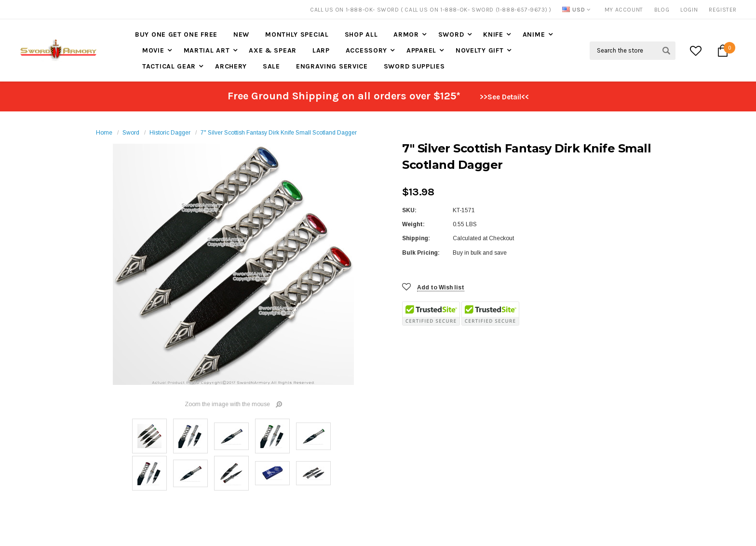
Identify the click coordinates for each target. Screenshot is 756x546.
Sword (451, 34)
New (241, 34)
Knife (493, 34)
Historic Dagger (170, 133)
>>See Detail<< (504, 97)
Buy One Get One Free (176, 34)
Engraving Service (332, 66)
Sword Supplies (414, 66)
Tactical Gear (169, 66)
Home (104, 133)
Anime (534, 34)
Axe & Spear (273, 50)
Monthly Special (297, 34)
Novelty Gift (479, 50)
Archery (231, 66)
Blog (662, 10)
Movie (153, 50)
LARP (321, 50)
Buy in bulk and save (480, 253)
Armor (406, 34)
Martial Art (207, 50)
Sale (271, 66)
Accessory (366, 50)
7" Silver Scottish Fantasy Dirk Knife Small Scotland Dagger (279, 133)
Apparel (421, 50)
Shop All (361, 34)
